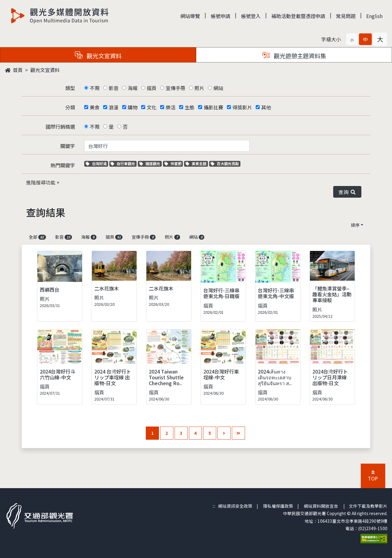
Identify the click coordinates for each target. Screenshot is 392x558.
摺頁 (152, 88)
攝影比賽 (213, 107)
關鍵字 (68, 146)
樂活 (171, 107)
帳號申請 (221, 16)
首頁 (14, 70)
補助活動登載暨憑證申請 (298, 16)
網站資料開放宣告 (321, 506)
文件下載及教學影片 (368, 506)
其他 (266, 107)
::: (214, 506)
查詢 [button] (347, 192)
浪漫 (114, 107)
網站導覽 (190, 16)
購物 (133, 107)
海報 (133, 88)
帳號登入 (251, 16)
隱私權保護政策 (278, 506)
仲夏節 (174, 163)
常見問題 (346, 16)
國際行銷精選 (60, 127)
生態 (190, 107)
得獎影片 (242, 107)
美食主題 (197, 163)
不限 (95, 88)
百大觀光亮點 (225, 163)
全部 (37, 237)
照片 (199, 88)
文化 (152, 107)
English (374, 16)
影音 (114, 88)
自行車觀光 (123, 163)
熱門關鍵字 (63, 165)
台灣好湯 (97, 163)
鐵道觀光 (151, 163)
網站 (218, 88)
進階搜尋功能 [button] (41, 182)
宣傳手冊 (175, 88)
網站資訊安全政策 (235, 506)
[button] (352, 39)
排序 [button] (355, 225)
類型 (70, 88)
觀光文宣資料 (45, 70)
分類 (70, 107)
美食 (95, 107)
